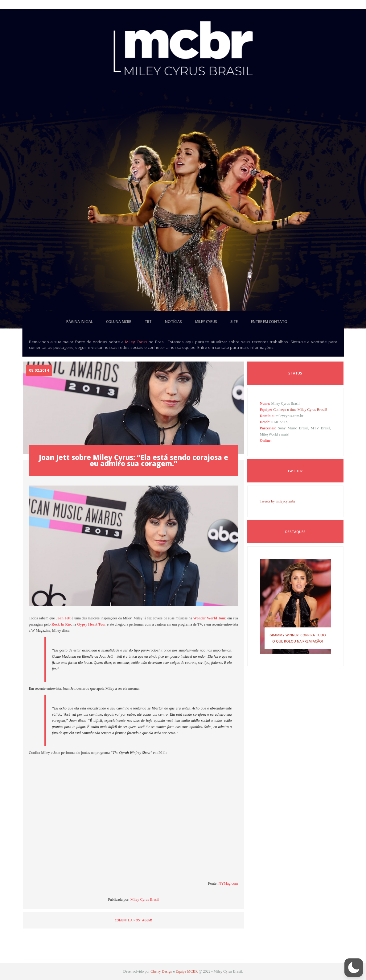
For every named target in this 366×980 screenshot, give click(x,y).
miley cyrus (206, 322)
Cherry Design (161, 971)
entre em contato (269, 322)
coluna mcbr (119, 322)
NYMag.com (228, 883)
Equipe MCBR (187, 971)
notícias (173, 322)
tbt (148, 322)
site (234, 322)
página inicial (80, 322)
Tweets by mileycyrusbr (278, 501)
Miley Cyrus (136, 342)
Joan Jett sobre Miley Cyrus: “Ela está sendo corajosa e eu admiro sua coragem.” (134, 460)
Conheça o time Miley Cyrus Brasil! (300, 410)
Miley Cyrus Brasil (145, 899)
